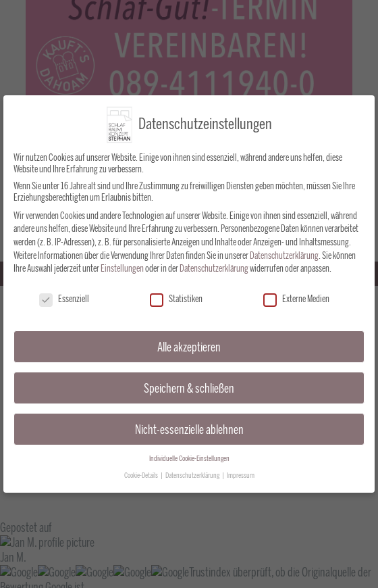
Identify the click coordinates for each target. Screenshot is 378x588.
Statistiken (176, 295)
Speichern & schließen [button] (189, 384)
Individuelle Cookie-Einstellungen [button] (189, 455)
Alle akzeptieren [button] (189, 343)
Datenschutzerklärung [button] (193, 471)
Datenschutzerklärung (284, 251)
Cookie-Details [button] (142, 471)
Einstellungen (122, 265)
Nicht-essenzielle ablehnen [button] (189, 425)
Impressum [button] (241, 471)
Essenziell (64, 295)
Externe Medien (296, 295)
